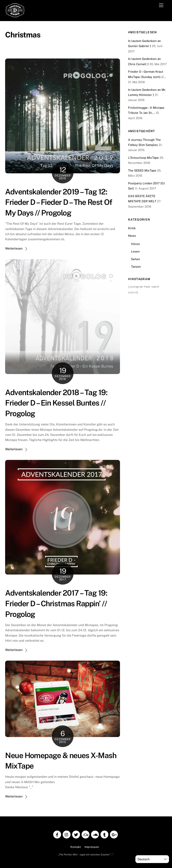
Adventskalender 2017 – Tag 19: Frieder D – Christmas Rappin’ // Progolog (56, 604)
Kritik (132, 228)
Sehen (136, 259)
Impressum (92, 847)
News (132, 236)
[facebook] (57, 834)
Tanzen (136, 267)
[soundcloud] (95, 834)
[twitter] (76, 834)
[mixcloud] (86, 834)
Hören (135, 244)
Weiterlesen (14, 248)
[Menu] (161, 5)
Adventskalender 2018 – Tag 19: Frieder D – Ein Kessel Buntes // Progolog (56, 403)
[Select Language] (152, 859)
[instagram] (67, 834)
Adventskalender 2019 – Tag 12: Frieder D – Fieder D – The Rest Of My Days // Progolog (59, 202)
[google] (114, 834)
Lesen (135, 251)
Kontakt (76, 847)
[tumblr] (104, 834)
